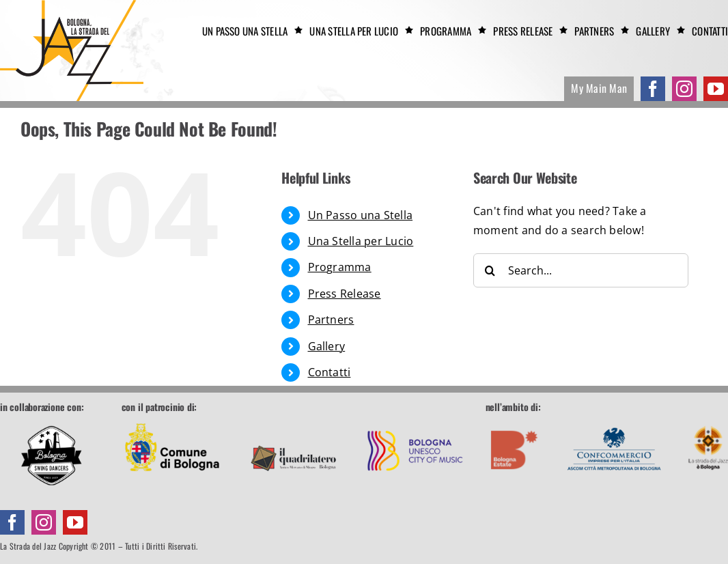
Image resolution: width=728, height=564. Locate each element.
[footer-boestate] (515, 420)
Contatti (330, 372)
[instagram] (684, 89)
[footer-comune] (172, 420)
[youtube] (716, 89)
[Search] (490, 270)
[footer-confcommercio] (614, 420)
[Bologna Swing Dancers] (51, 455)
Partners (331, 320)
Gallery (327, 346)
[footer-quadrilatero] (294, 420)
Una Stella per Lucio (361, 241)
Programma (340, 267)
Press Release (345, 294)
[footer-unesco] (415, 420)
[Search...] (581, 270)
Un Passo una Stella (361, 215)
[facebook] (653, 89)
